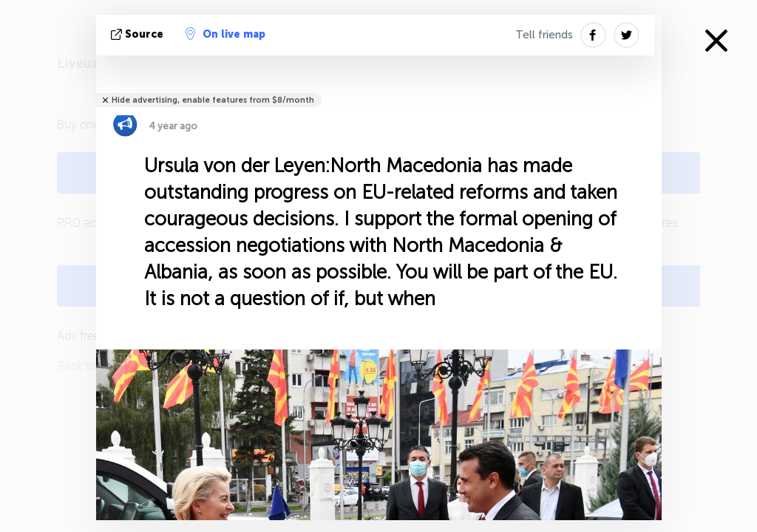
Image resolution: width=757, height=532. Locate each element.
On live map (225, 34)
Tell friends (544, 35)
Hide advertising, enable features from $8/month (213, 100)
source (139, 34)
